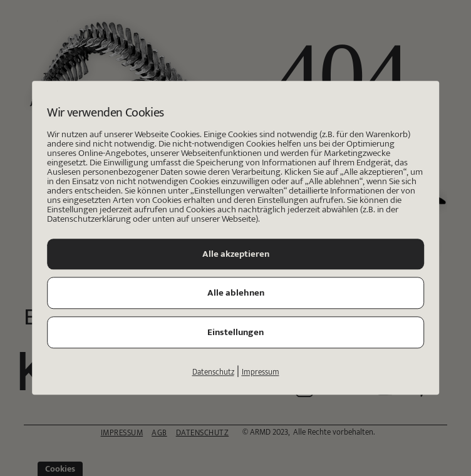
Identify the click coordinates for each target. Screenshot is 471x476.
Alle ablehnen (236, 293)
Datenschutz (213, 373)
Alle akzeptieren (236, 255)
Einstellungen (235, 333)
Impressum (261, 373)
